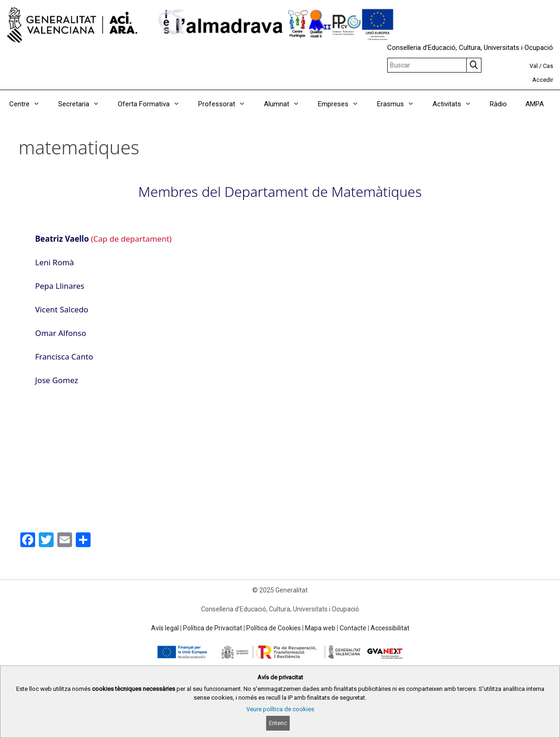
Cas (548, 66)
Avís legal (165, 628)
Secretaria (83, 104)
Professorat (226, 104)
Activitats (457, 104)
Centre (29, 104)
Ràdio (498, 104)
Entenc (278, 723)
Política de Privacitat (213, 628)
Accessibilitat (390, 628)
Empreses (343, 104)
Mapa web (320, 628)
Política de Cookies (274, 628)
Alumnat (286, 104)
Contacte (353, 628)
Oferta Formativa (153, 104)
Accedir (543, 80)
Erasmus (400, 104)
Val (534, 66)
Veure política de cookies (280, 709)
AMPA (535, 104)
